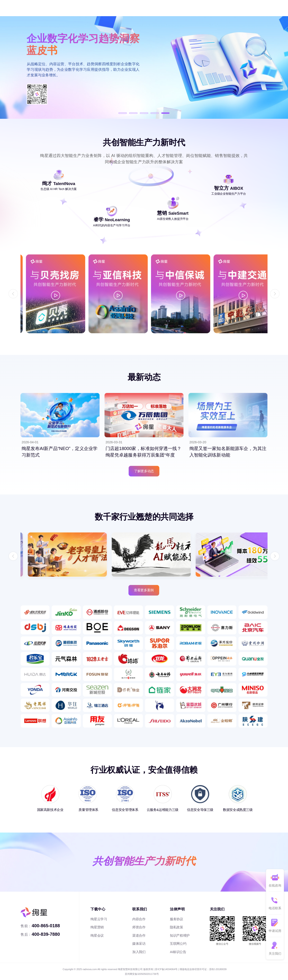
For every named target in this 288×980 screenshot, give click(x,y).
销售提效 (82, 8)
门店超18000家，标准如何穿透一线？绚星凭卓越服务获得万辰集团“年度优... (144, 455)
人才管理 (39, 8)
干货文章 (149, 8)
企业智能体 (105, 8)
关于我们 (170, 8)
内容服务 (61, 8)
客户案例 (128, 8)
